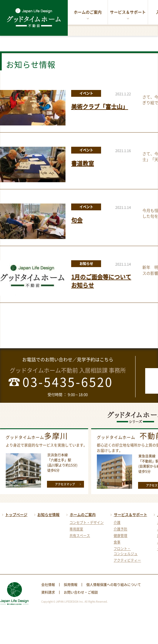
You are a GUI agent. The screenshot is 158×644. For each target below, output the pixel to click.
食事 (117, 542)
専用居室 (76, 529)
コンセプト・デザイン (87, 523)
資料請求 (48, 592)
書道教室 (83, 163)
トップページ (14, 514)
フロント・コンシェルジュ (126, 551)
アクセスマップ (69, 484)
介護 (117, 523)
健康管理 (120, 536)
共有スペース (80, 536)
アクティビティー (127, 560)
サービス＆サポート (128, 15)
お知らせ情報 (46, 514)
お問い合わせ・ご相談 (81, 592)
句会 (77, 220)
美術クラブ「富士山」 (100, 107)
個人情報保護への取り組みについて (114, 585)
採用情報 (71, 585)
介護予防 (120, 529)
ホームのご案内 (88, 15)
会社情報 (48, 585)
